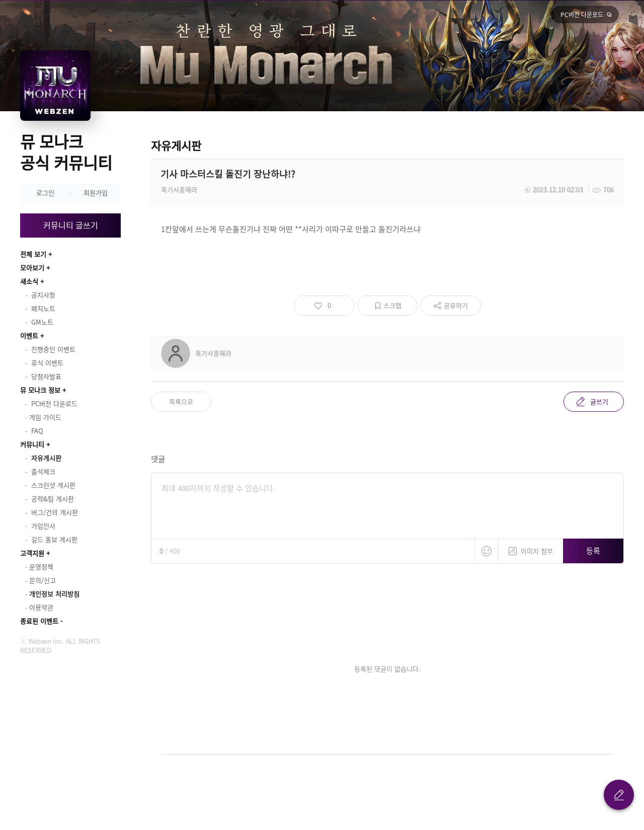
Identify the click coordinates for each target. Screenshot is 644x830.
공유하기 (456, 305)
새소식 (29, 281)
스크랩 (392, 305)
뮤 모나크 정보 (40, 390)
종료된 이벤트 (39, 621)
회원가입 (96, 193)
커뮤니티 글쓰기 (71, 225)
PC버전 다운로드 (582, 15)
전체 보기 (33, 254)
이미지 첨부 (531, 547)
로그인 (45, 193)
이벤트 (29, 335)
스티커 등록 (487, 551)
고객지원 (32, 553)
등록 (593, 551)
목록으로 (181, 401)
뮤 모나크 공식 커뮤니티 (66, 152)
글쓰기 (599, 401)
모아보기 (32, 268)
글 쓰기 (619, 795)
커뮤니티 (32, 444)
